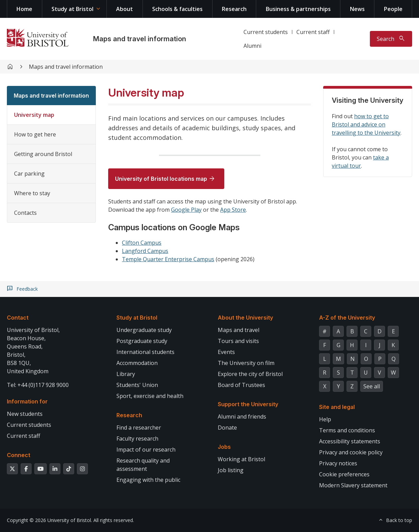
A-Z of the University (347, 318)
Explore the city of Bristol (250, 374)
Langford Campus (145, 251)
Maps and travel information (140, 39)
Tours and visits (238, 341)
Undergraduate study (144, 330)
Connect (19, 455)
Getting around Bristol (43, 154)
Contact (18, 318)
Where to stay (32, 193)
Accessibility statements (350, 441)
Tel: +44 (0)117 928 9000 (38, 385)
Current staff (313, 32)
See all (372, 386)
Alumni (252, 46)
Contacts (25, 213)
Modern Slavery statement (353, 485)
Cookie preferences (344, 474)
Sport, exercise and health (150, 396)
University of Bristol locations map (161, 179)
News (357, 9)
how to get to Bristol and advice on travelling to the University (366, 124)
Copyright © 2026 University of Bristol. (49, 520)
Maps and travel (239, 330)
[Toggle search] (391, 39)
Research (234, 9)
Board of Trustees (241, 385)
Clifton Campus (142, 243)
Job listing (231, 470)
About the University (245, 318)
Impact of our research (146, 450)
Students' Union (137, 385)
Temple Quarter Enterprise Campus (168, 259)
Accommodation (137, 363)
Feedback (27, 289)
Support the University (248, 404)
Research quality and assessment (143, 465)
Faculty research (137, 439)
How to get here (35, 134)
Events (226, 352)
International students (145, 352)
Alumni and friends (242, 417)
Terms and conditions (347, 430)
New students (25, 414)
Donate (227, 428)
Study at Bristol (72, 9)
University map (34, 115)
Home (24, 9)
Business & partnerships (298, 9)
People (393, 9)
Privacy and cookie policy (351, 452)
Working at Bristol (241, 459)
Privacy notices (338, 463)
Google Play (186, 210)
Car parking (29, 174)
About (124, 9)
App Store (233, 210)
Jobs (224, 447)
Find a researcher (139, 428)
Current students (266, 32)
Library (126, 374)
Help (325, 419)
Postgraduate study (142, 341)
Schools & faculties (177, 9)
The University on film (246, 363)
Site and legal (337, 407)
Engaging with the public (148, 480)
